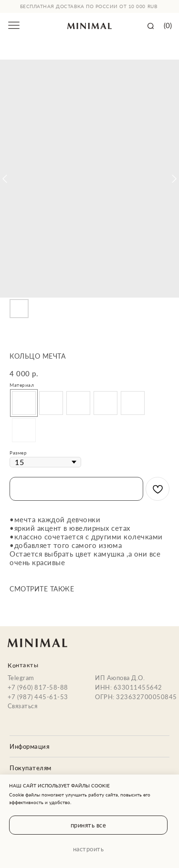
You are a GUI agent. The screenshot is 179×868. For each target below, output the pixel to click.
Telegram (21, 678)
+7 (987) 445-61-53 (38, 697)
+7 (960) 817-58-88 (38, 687)
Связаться (23, 706)
